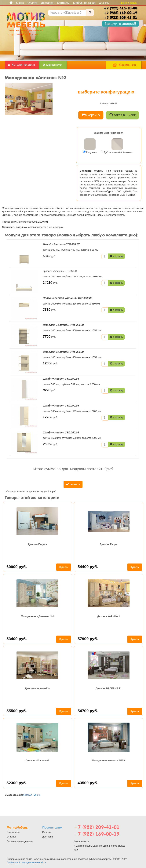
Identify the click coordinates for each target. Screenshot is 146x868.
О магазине (13, 832)
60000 (17, 567)
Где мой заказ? (128, 3)
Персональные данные (20, 841)
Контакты (63, 3)
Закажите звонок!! (120, 24)
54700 (88, 711)
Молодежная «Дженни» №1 (37, 616)
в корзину (91, 115)
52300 (17, 783)
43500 (88, 783)
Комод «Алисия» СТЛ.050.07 (61, 244)
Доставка (47, 3)
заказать (73, 484)
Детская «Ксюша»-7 (37, 760)
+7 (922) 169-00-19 (97, 834)
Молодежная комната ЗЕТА (108, 760)
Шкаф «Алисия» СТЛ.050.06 (61, 432)
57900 (88, 639)
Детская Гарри (109, 544)
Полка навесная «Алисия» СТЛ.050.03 (68, 298)
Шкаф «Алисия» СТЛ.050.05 (61, 406)
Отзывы (104, 3)
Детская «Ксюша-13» (37, 688)
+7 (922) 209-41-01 (97, 827)
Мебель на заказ (84, 3)
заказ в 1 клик (123, 115)
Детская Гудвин (37, 544)
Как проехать (81, 841)
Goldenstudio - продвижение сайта (26, 862)
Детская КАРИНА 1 (109, 616)
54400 (88, 567)
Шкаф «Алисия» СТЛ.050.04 (61, 379)
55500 (17, 711)
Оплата (32, 3)
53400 (17, 639)
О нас (20, 3)
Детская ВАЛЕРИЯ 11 (108, 688)
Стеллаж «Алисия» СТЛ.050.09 (63, 352)
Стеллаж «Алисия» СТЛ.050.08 (63, 325)
